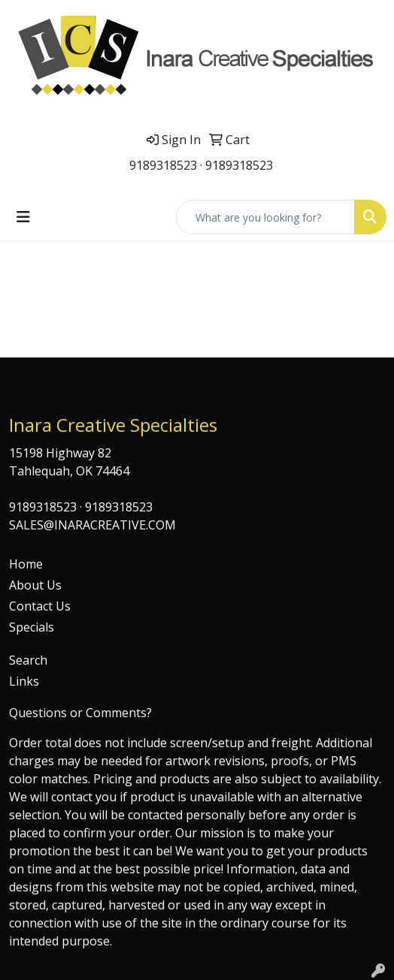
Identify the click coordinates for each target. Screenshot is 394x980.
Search (28, 660)
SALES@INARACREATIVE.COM (92, 525)
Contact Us (40, 606)
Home (26, 564)
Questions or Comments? (80, 713)
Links (24, 681)
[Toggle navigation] (23, 217)
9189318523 (163, 165)
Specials (32, 627)
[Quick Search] (265, 217)
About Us (35, 585)
